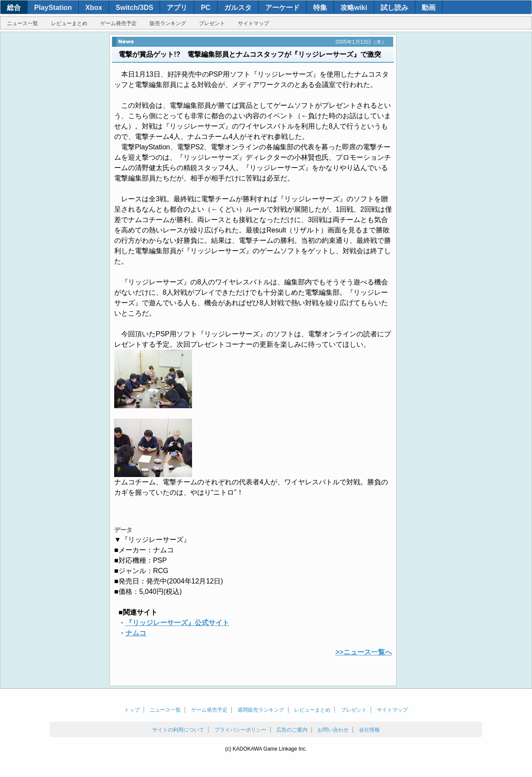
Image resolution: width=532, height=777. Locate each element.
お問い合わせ (333, 730)
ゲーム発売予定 (119, 23)
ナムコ (136, 633)
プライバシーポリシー (240, 730)
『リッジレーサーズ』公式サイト (177, 623)
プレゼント (212, 23)
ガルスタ (238, 8)
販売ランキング (168, 23)
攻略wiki (354, 8)
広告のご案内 (292, 730)
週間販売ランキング (261, 710)
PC (205, 8)
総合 (14, 8)
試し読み (394, 8)
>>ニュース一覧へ (364, 652)
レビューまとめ (69, 23)
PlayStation (53, 8)
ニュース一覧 (22, 23)
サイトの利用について (178, 730)
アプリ (177, 8)
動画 (429, 8)
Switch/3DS (134, 8)
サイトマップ (253, 23)
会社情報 (369, 730)
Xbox (94, 8)
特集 (320, 8)
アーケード (282, 8)
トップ (132, 710)
